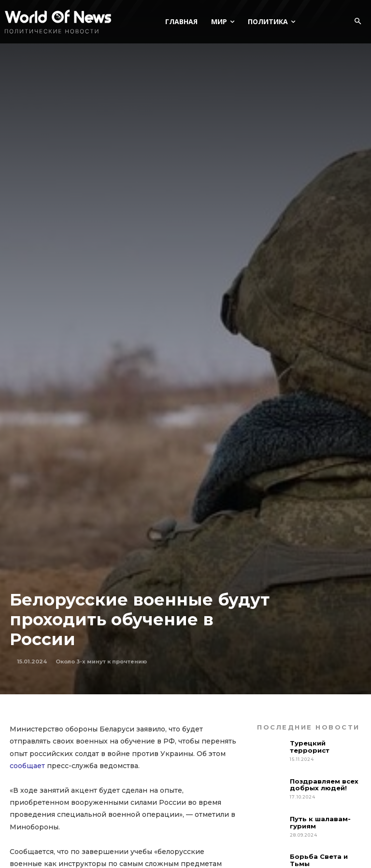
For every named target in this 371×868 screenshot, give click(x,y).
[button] (357, 22)
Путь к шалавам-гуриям (320, 822)
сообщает (27, 766)
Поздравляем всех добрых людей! (324, 785)
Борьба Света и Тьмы (319, 860)
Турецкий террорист (311, 747)
